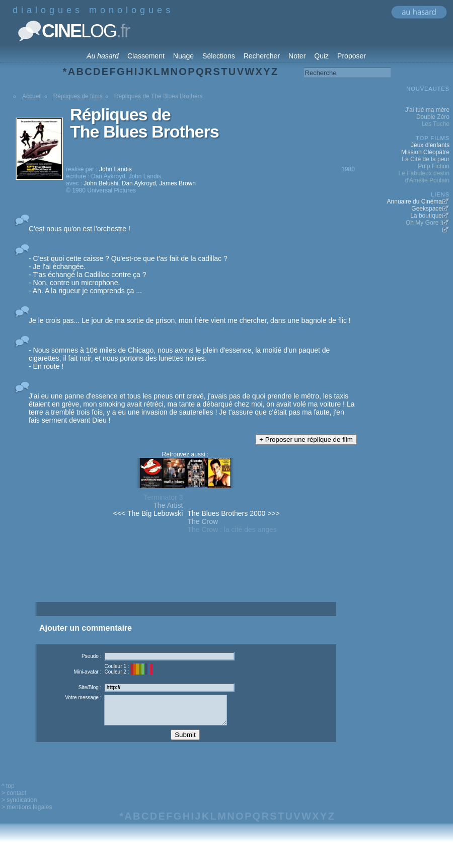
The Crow (203, 521)
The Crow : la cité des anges (232, 529)
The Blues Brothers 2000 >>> (233, 513)
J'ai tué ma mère (427, 110)
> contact (14, 800)
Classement (146, 56)
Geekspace (427, 209)
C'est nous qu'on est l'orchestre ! (80, 229)
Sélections (219, 56)
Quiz (321, 56)
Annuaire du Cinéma (414, 202)
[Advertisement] (185, 585)
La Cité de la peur (426, 159)
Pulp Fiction (434, 166)
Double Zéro (433, 117)
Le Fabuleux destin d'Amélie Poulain (424, 177)
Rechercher (262, 56)
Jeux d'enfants (430, 145)
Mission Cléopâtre (425, 152)
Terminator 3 (164, 497)
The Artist (168, 505)
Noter (297, 56)
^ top (8, 793)
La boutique (426, 216)
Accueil (32, 96)
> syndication (19, 808)
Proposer (352, 56)
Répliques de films (78, 96)
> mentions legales (27, 815)
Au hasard (103, 56)
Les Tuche (436, 124)
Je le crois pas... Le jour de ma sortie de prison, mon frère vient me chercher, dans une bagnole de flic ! (190, 320)
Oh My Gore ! (424, 223)
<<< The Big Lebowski (148, 513)
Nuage (183, 56)
